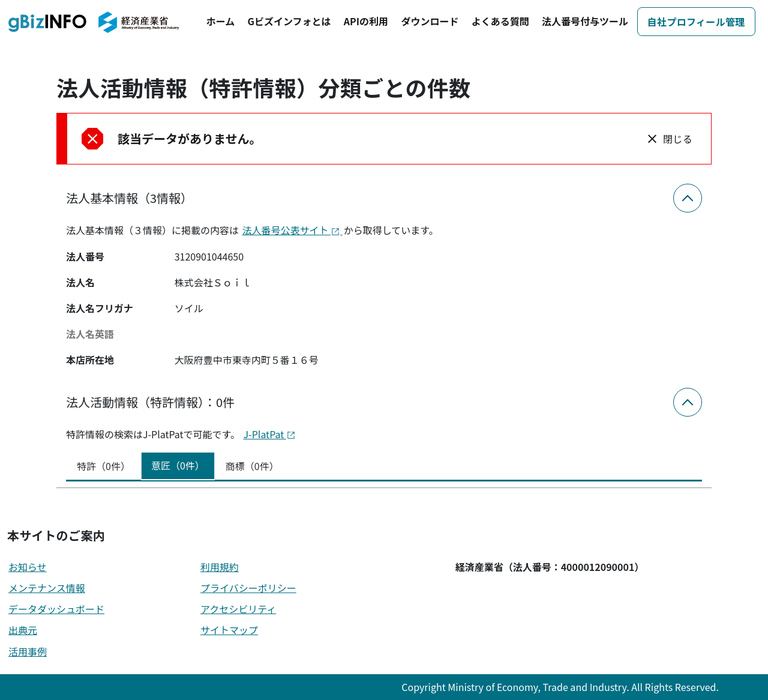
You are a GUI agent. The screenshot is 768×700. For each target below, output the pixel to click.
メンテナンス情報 (47, 588)
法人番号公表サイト (292, 230)
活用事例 (28, 651)
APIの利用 (366, 21)
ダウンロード (430, 21)
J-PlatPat (270, 434)
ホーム (221, 21)
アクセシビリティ (238, 609)
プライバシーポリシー (248, 588)
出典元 (23, 630)
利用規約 (220, 567)
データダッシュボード (56, 609)
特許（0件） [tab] (103, 466)
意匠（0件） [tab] (178, 465)
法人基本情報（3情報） (129, 198)
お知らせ (28, 567)
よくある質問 (500, 21)
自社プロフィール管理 (696, 22)
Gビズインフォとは (289, 21)
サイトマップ (229, 630)
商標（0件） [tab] (252, 466)
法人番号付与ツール (585, 21)
